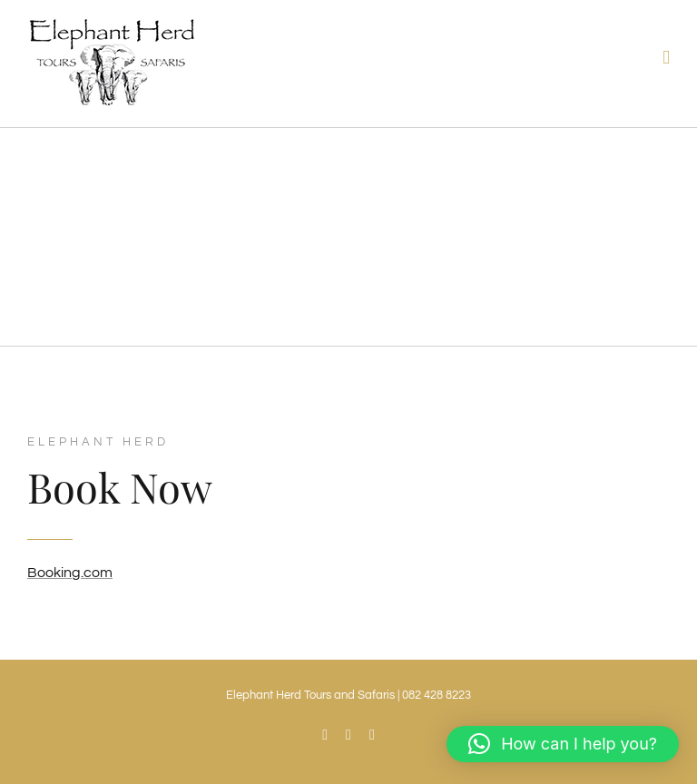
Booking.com (70, 573)
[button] (563, 744)
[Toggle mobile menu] (666, 58)
